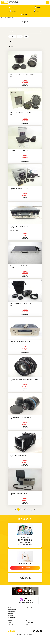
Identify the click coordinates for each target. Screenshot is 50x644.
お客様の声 (38, 11)
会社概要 (28, 620)
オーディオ (12, 36)
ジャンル (11, 46)
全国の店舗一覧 (29, 608)
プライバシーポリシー (30, 622)
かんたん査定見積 (12, 617)
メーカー (11, 41)
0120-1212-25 (25, 540)
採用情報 (28, 624)
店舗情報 (38, 7)
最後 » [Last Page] (35, 509)
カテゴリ (11, 32)
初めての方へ (12, 7)
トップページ (11, 608)
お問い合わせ (28, 626)
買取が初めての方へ (12, 610)
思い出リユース (25, 15)
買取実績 (12, 11)
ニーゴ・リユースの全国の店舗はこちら (25, 578)
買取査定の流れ (12, 612)
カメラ (20, 36)
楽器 (26, 36)
